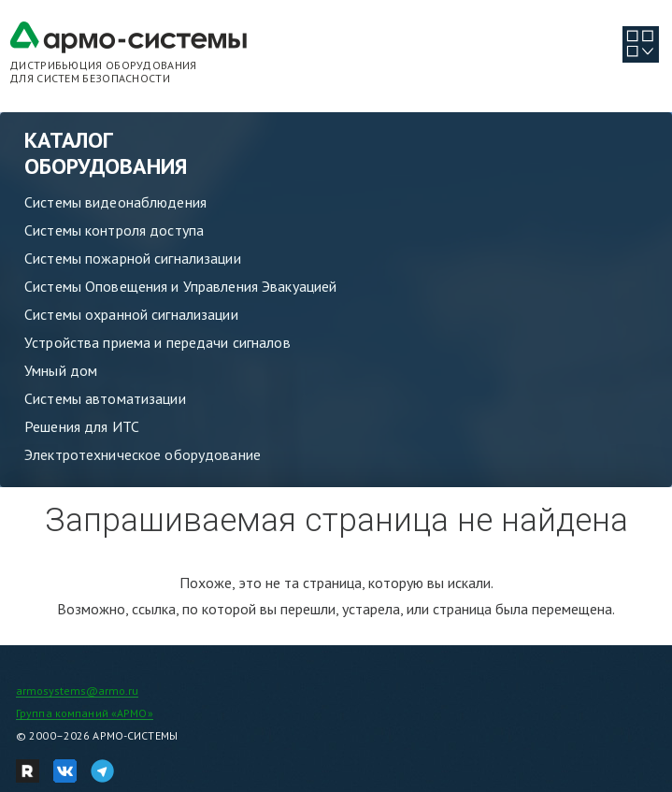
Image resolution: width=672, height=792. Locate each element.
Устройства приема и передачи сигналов (157, 342)
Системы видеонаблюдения (115, 202)
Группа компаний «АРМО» (85, 713)
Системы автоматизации (105, 398)
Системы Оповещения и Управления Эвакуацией (180, 286)
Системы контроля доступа (114, 230)
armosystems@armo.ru (77, 691)
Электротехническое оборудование (143, 454)
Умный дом (61, 370)
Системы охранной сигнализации (131, 314)
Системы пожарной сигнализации (133, 258)
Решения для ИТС (82, 426)
